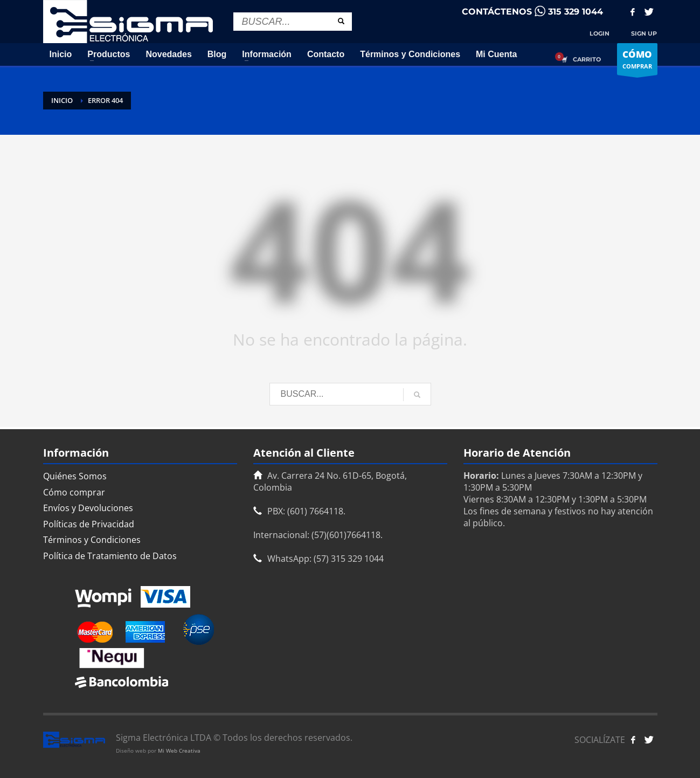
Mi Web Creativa (179, 751)
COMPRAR (637, 61)
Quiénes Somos (75, 476)
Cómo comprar (74, 492)
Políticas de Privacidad (89, 524)
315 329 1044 (576, 12)
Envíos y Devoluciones (88, 508)
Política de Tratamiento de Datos (110, 556)
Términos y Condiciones (92, 540)
